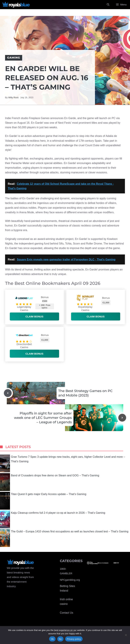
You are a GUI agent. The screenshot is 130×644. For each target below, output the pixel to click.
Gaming (14, 58)
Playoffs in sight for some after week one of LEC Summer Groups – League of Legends (43, 418)
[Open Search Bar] (108, 5)
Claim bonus (34, 316)
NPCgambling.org (70, 580)
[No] (126, 635)
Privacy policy (74, 639)
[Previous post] (8, 393)
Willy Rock (13, 97)
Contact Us (66, 613)
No (60, 639)
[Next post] (122, 418)
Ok (52, 639)
